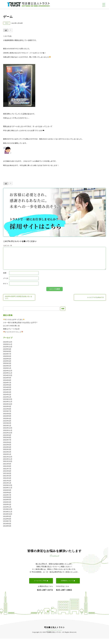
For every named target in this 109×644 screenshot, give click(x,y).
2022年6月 (7, 443)
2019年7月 (7, 522)
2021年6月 (7, 472)
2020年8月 (7, 493)
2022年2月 (7, 453)
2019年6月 (7, 524)
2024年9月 (7, 379)
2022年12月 (8, 429)
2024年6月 (7, 386)
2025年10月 (8, 348)
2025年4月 (7, 362)
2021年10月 (8, 462)
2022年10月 (8, 434)
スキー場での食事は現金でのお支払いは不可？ (20, 323)
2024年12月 (8, 371)
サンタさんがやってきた (14, 320)
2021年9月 (7, 465)
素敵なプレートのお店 (11, 330)
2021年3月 (7, 479)
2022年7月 (7, 441)
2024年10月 (8, 376)
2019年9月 (7, 517)
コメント (8, 245)
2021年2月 (7, 481)
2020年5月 (7, 501)
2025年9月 (7, 350)
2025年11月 (8, 345)
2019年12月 (8, 510)
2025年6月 (7, 357)
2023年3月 (7, 422)
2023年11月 (8, 403)
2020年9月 (7, 491)
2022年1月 (7, 455)
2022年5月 (7, 446)
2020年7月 (7, 496)
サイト (6, 284)
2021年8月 (7, 467)
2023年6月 (7, 414)
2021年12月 (8, 458)
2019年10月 (8, 515)
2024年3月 (7, 393)
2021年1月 (7, 484)
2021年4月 (7, 477)
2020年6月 (7, 498)
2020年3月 (7, 503)
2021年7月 (7, 469)
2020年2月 (7, 505)
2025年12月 (8, 343)
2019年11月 (8, 513)
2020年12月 (8, 486)
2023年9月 (7, 407)
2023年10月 (8, 405)
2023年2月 (7, 424)
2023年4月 (7, 419)
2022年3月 (7, 450)
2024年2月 (7, 395)
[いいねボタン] (6, 30)
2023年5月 (7, 417)
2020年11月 (8, 489)
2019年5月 (7, 527)
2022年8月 (7, 438)
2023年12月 (8, 400)
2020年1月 (7, 508)
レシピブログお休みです (95, 298)
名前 (5, 273)
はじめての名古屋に (11, 327)
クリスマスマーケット (13, 333)
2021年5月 (7, 474)
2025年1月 (7, 369)
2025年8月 (7, 352)
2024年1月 (7, 398)
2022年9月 (7, 436)
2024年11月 (8, 374)
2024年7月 (7, 383)
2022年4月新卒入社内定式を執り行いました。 (19, 298)
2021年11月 (8, 460)
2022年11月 (8, 431)
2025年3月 (7, 364)
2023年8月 (7, 410)
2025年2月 (7, 367)
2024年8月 (7, 381)
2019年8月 (7, 520)
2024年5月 (7, 388)
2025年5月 (7, 360)
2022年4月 (7, 448)
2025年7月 (7, 355)
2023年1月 (7, 426)
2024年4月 (7, 391)
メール (6, 278)
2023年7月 (7, 412)
